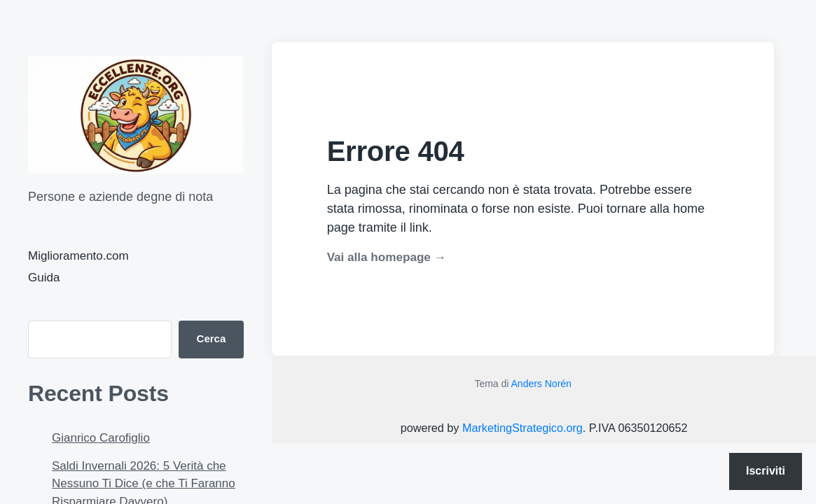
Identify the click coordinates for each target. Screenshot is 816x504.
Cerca (212, 338)
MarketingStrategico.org (523, 428)
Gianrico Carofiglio (101, 438)
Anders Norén (541, 384)
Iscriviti (766, 471)
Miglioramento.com (78, 256)
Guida (44, 278)
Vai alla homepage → (387, 257)
